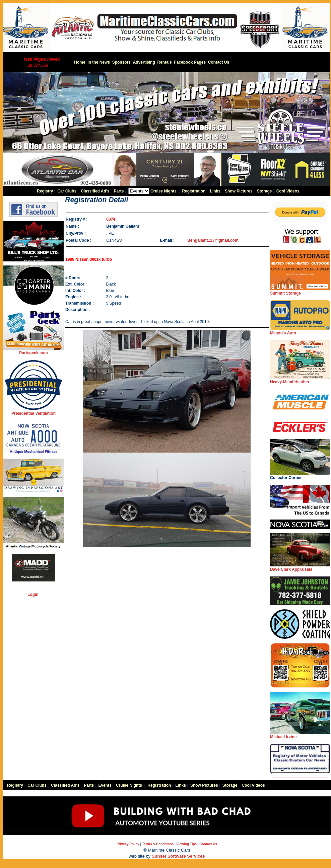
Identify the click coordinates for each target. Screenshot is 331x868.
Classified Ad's (95, 191)
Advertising (144, 62)
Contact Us (219, 62)
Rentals (164, 62)
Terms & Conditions (158, 844)
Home (80, 62)
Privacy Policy (128, 844)
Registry (45, 191)
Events (105, 785)
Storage (264, 191)
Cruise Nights (163, 191)
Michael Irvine (300, 735)
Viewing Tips (186, 844)
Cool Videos (288, 191)
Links (215, 191)
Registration (194, 191)
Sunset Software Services (178, 856)
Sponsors (121, 62)
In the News (99, 62)
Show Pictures (239, 191)
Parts (119, 191)
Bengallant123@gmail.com (213, 240)
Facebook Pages (190, 62)
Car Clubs (67, 191)
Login (33, 595)
